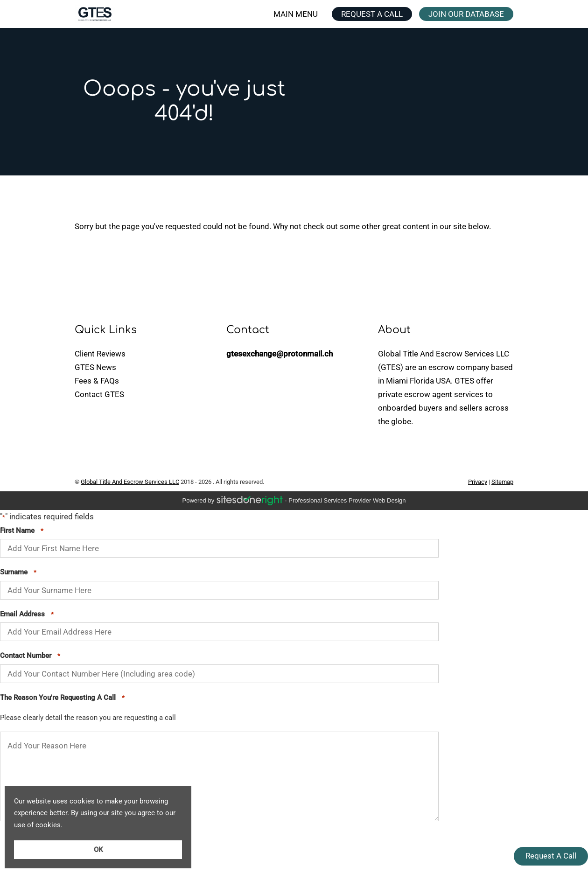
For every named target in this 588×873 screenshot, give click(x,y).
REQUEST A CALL (372, 14)
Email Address (27, 615)
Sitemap (502, 482)
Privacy (478, 482)
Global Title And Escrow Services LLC (130, 482)
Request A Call (551, 856)
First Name (22, 531)
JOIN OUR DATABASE (466, 14)
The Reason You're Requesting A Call (62, 698)
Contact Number (30, 656)
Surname (18, 573)
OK (98, 850)
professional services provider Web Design (347, 500)
